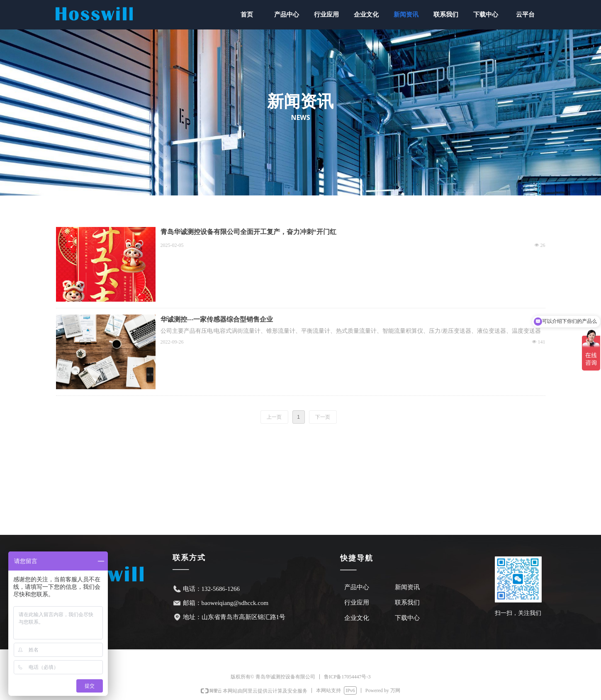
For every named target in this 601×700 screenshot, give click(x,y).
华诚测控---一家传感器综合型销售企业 (217, 319)
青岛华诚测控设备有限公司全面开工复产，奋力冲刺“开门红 (248, 232)
